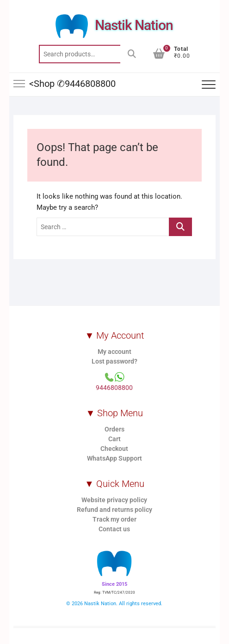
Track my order (114, 519)
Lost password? (114, 361)
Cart (114, 439)
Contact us (114, 529)
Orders (114, 429)
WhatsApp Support (114, 458)
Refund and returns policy (114, 510)
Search (132, 54)
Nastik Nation (134, 25)
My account (114, 352)
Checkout (114, 449)
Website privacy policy (114, 500)
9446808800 (114, 388)
